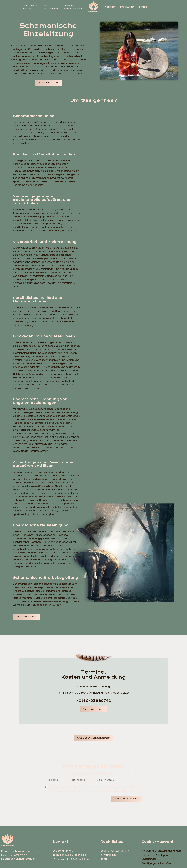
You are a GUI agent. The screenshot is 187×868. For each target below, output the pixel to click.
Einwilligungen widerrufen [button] (156, 864)
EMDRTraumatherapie (51, 7)
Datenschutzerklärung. (74, 788)
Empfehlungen (127, 7)
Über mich (110, 7)
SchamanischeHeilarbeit (30, 7)
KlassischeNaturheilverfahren (73, 7)
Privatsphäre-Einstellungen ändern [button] (162, 851)
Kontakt (143, 7)
